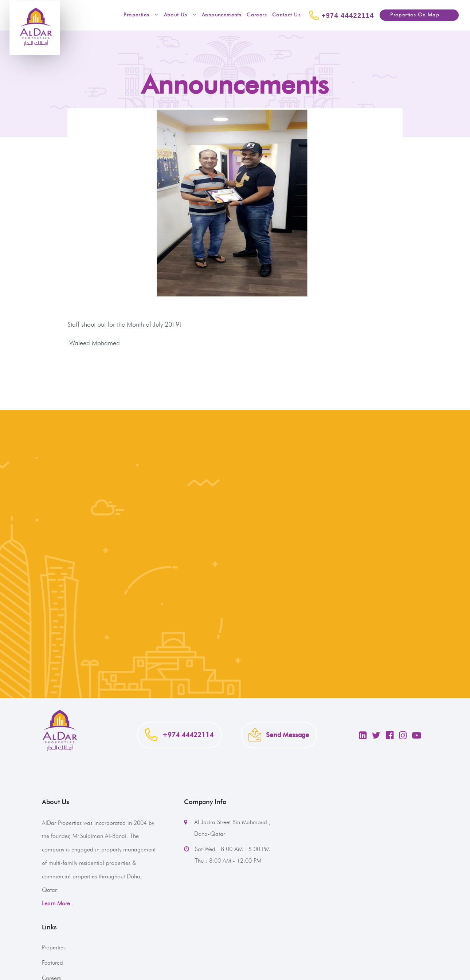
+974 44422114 (340, 15)
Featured (52, 963)
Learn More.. (58, 903)
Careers (257, 15)
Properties (139, 15)
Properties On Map (410, 15)
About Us (180, 15)
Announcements (222, 15)
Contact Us (286, 15)
